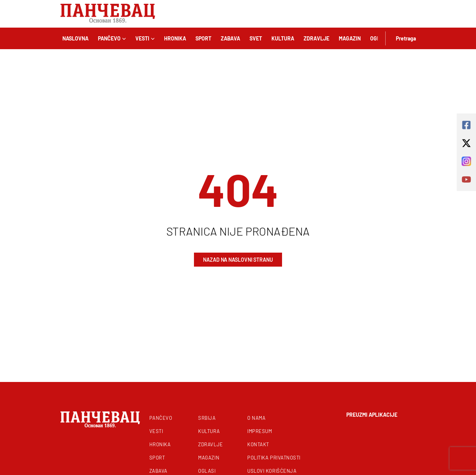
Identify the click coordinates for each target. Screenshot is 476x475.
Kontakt (258, 444)
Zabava (230, 38)
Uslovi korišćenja (272, 471)
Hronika (175, 38)
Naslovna (75, 38)
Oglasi (207, 471)
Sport (203, 38)
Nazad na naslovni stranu (238, 260)
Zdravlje (316, 38)
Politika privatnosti (274, 458)
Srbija (207, 418)
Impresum (260, 431)
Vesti (145, 38)
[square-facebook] (466, 125)
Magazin (350, 38)
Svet (256, 38)
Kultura (283, 38)
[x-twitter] (466, 143)
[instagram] (466, 161)
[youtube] (466, 179)
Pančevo (112, 38)
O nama (256, 418)
